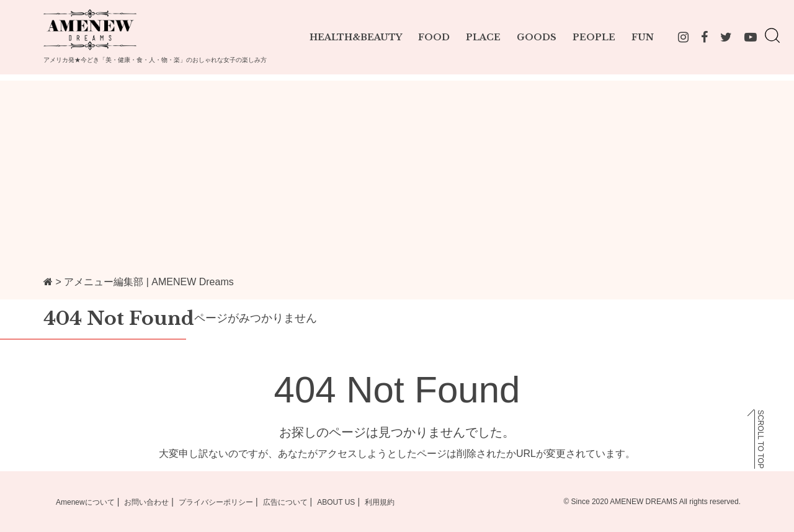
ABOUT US (336, 502)
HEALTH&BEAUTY (356, 37)
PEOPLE (594, 37)
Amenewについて (85, 502)
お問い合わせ (146, 502)
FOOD (434, 37)
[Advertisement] (397, 167)
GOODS (537, 37)
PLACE (483, 37)
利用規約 (380, 502)
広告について (285, 502)
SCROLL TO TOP (761, 439)
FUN (643, 37)
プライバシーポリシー (216, 502)
